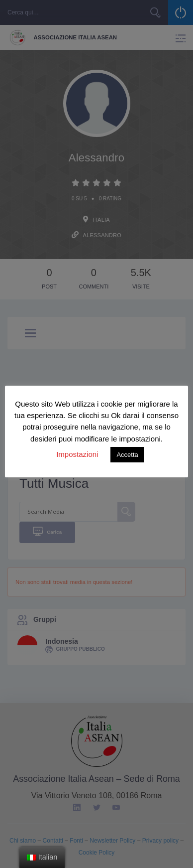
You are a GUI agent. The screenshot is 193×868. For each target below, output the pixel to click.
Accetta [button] (127, 455)
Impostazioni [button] (77, 454)
